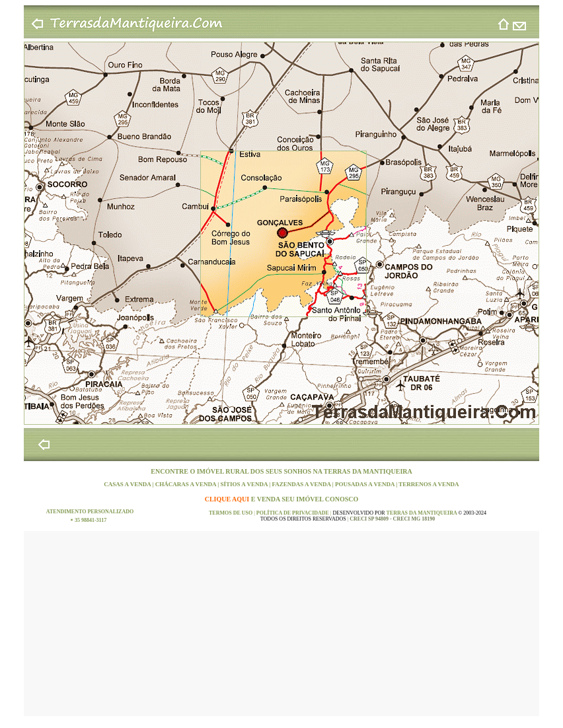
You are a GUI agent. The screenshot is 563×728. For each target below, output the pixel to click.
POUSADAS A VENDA (365, 484)
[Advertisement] (281, 624)
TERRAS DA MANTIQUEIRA (368, 471)
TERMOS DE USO (231, 513)
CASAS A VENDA (128, 484)
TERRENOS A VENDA (429, 484)
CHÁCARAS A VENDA (187, 484)
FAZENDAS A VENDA (302, 484)
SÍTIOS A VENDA (245, 484)
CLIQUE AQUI (228, 499)
